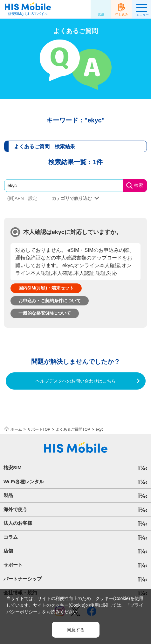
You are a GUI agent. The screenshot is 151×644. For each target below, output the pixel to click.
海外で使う (15, 509)
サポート (13, 565)
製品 (8, 495)
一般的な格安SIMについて (45, 313)
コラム (11, 537)
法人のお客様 (18, 523)
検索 (139, 185)
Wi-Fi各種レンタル (24, 482)
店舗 (101, 15)
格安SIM (13, 468)
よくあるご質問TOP (73, 429)
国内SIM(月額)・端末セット (46, 288)
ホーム (16, 429)
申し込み (122, 15)
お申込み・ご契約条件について (50, 301)
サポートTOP (39, 429)
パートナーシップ (23, 579)
